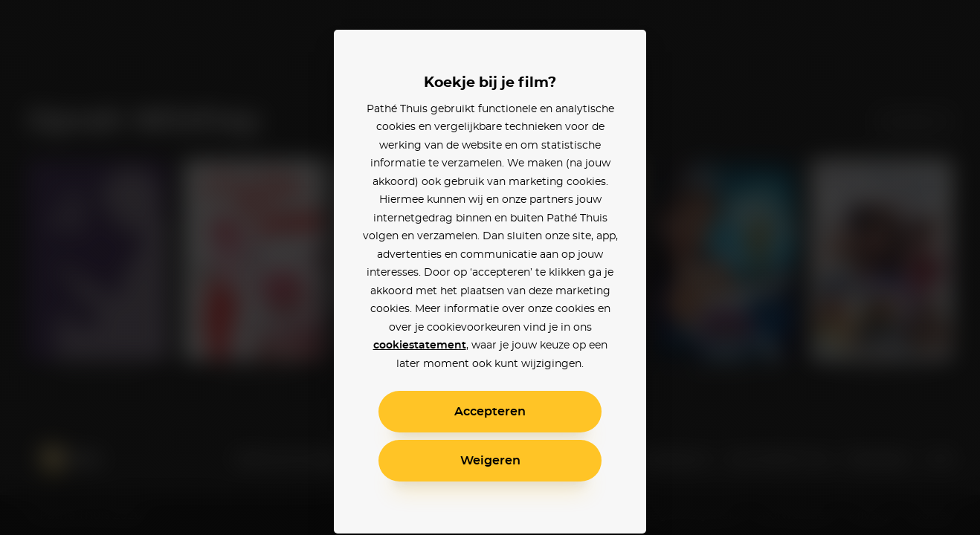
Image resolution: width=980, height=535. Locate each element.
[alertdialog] (490, 267)
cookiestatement (420, 346)
